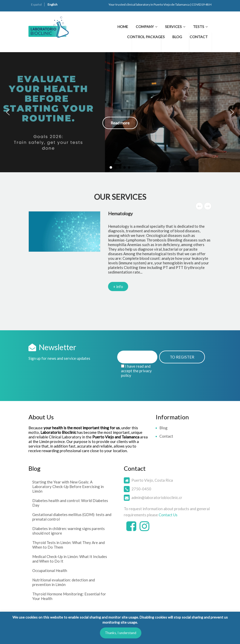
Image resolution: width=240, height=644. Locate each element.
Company (145, 27)
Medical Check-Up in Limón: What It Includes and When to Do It (70, 559)
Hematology (120, 213)
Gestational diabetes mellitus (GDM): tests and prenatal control (72, 517)
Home (123, 27)
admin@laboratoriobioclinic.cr (157, 497)
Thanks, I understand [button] (121, 633)
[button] (120, 112)
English (52, 4)
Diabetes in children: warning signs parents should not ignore (69, 531)
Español (36, 4)
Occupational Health (50, 570)
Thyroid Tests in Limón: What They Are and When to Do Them (69, 545)
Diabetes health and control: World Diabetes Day (70, 503)
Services (173, 27)
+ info (118, 287)
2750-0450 (141, 489)
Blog (177, 37)
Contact (199, 37)
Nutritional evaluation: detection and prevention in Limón (64, 582)
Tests (199, 27)
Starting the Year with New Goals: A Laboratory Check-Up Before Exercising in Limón (68, 486)
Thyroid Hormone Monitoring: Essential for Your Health (69, 596)
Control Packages (146, 37)
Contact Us (168, 515)
